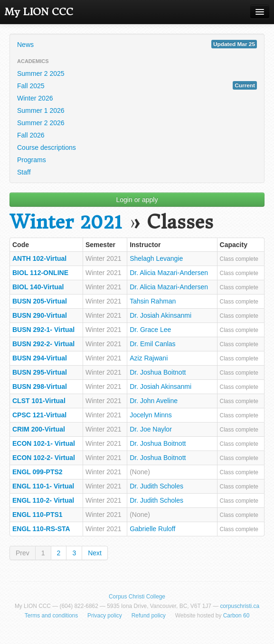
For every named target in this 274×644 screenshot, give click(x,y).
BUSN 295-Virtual (40, 372)
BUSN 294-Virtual (40, 358)
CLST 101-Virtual (39, 401)
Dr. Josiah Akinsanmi (161, 315)
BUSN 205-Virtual (40, 301)
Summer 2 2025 (41, 74)
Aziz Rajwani (149, 358)
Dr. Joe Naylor (151, 429)
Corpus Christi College (137, 597)
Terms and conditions (51, 616)
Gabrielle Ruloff (152, 529)
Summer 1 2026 (41, 110)
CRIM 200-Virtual (39, 429)
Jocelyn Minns (151, 415)
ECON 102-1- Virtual (44, 443)
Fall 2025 (137, 85)
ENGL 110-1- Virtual (43, 486)
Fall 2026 (31, 135)
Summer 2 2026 (41, 123)
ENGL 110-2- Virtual (43, 500)
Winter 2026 (35, 98)
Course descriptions (47, 147)
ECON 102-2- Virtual (44, 458)
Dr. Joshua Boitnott (158, 372)
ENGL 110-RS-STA (41, 529)
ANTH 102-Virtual (39, 258)
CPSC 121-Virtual (39, 415)
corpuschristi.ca (240, 606)
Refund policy (149, 616)
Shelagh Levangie (156, 258)
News (137, 44)
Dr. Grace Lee (150, 330)
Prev (23, 553)
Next (95, 553)
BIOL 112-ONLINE (40, 273)
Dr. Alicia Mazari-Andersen (169, 273)
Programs (32, 160)
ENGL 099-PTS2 (38, 472)
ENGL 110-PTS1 (38, 515)
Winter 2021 (66, 222)
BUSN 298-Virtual (40, 386)
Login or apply (137, 200)
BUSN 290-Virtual (40, 315)
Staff (24, 172)
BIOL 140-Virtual (38, 287)
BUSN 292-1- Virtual (43, 330)
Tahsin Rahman (153, 301)
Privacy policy (105, 616)
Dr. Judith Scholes (156, 486)
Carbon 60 (236, 616)
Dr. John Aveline (154, 401)
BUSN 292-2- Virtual (43, 344)
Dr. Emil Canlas (152, 344)
